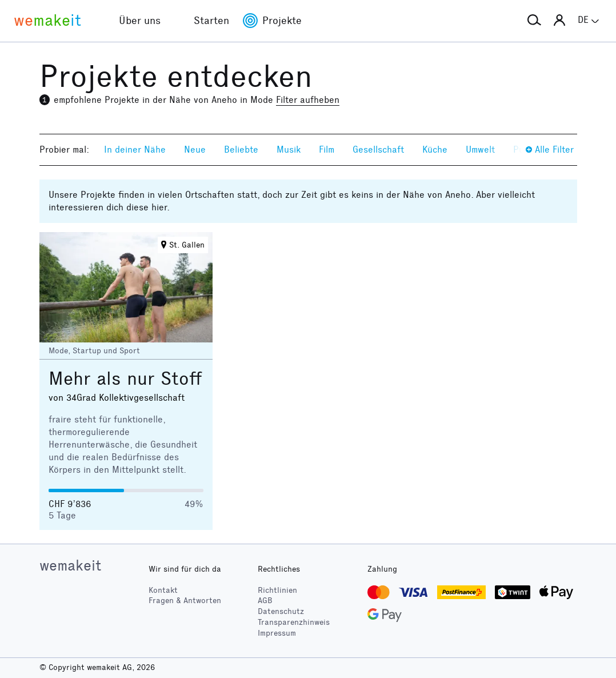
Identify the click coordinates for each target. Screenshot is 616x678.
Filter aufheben (308, 100)
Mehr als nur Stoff (125, 379)
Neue (195, 149)
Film (327, 149)
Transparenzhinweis (294, 622)
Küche (435, 149)
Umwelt (480, 149)
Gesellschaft (378, 149)
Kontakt (163, 590)
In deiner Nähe (135, 149)
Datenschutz (281, 611)
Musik (289, 149)
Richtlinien (277, 590)
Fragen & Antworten (185, 601)
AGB (265, 601)
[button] (534, 21)
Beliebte (241, 149)
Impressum (277, 633)
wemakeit (70, 565)
